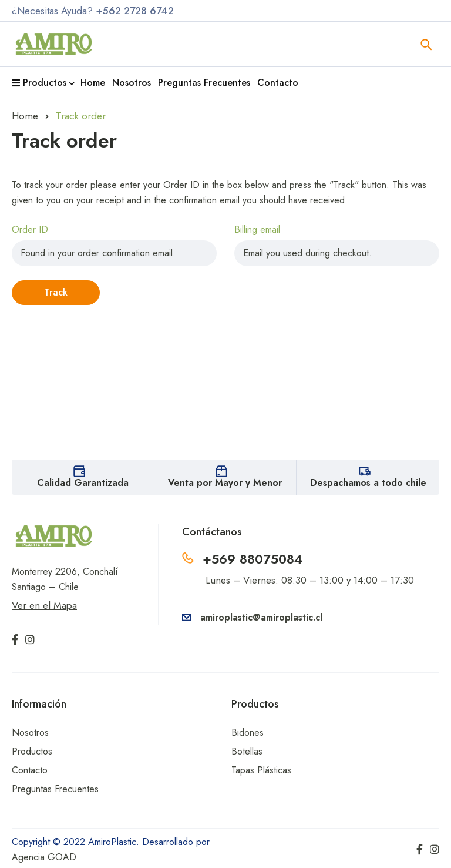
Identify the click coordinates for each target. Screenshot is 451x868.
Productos (32, 751)
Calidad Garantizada (83, 483)
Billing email (257, 229)
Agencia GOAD (44, 857)
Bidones (248, 733)
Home (25, 116)
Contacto (30, 770)
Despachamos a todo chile (368, 483)
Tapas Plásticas (261, 770)
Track (56, 292)
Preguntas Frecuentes (55, 789)
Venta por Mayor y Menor (225, 483)
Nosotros (30, 733)
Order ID (30, 229)
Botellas (247, 751)
